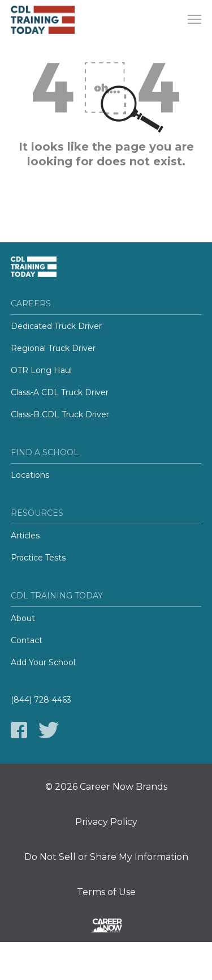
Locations (30, 475)
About (23, 618)
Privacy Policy (106, 822)
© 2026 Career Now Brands (106, 787)
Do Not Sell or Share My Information (106, 857)
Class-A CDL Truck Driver (60, 392)
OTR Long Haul (41, 370)
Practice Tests (38, 558)
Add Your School (43, 662)
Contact (27, 640)
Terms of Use (106, 892)
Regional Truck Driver (53, 348)
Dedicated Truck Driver (56, 326)
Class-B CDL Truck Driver (60, 414)
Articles (25, 536)
